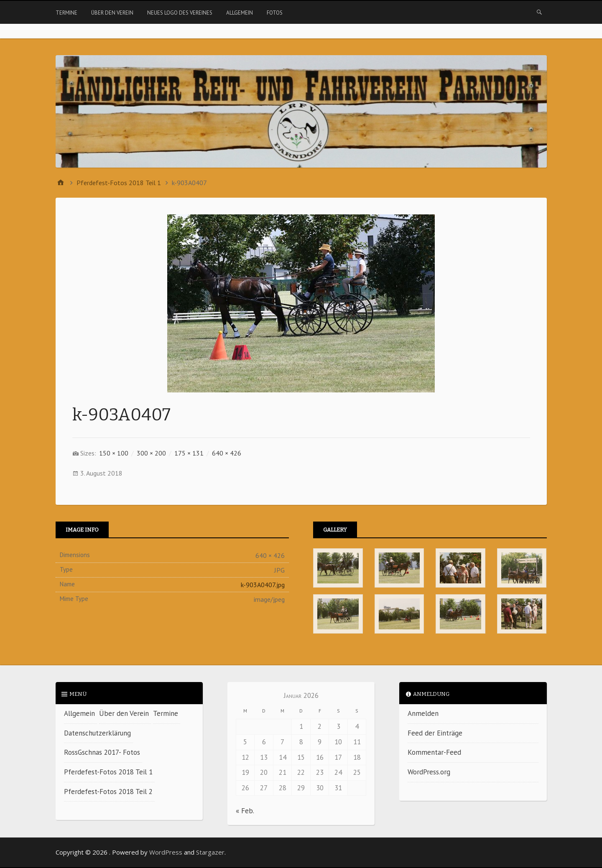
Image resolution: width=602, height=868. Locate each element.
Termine (66, 13)
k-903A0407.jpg (263, 585)
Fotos (275, 13)
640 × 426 (227, 453)
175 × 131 (189, 453)
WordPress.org (429, 772)
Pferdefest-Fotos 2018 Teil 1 (108, 772)
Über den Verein (112, 13)
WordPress (166, 852)
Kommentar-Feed (434, 752)
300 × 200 (151, 453)
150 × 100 (114, 453)
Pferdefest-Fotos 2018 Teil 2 (108, 792)
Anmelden (423, 713)
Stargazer (210, 852)
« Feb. (245, 811)
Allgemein (240, 13)
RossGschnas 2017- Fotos (102, 752)
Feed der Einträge (435, 733)
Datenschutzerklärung (97, 733)
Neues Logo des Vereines (180, 13)
